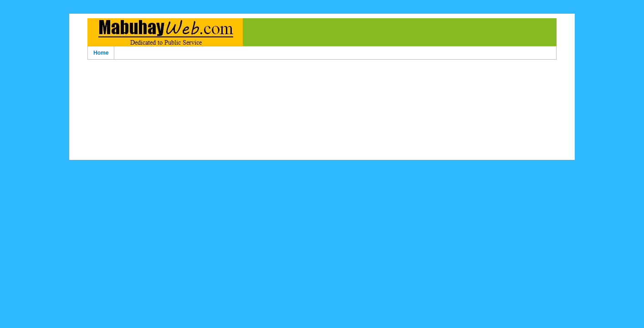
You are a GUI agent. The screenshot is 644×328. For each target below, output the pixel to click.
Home (101, 53)
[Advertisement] (322, 77)
